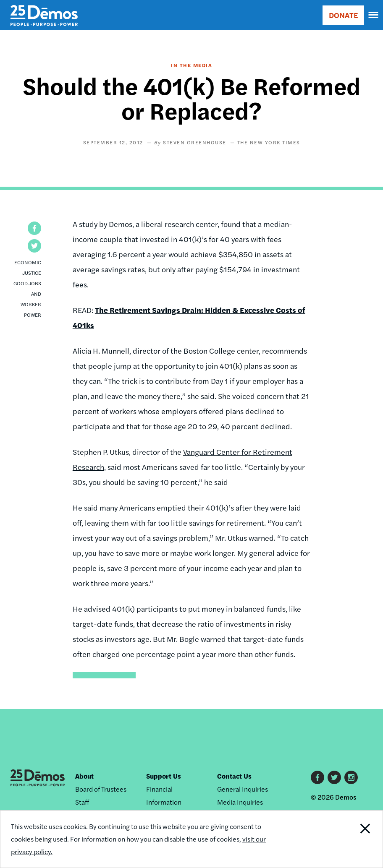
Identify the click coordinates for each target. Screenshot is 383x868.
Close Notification (347, 839)
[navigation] (374, 15)
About (84, 776)
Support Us (164, 776)
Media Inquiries (240, 802)
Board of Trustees (101, 789)
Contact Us (234, 776)
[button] (34, 228)
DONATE (343, 15)
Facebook (317, 777)
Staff (82, 802)
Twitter (334, 777)
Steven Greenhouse (195, 142)
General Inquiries (243, 789)
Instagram (351, 777)
